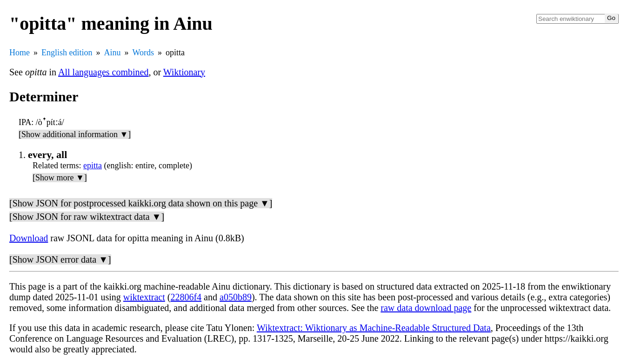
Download (29, 238)
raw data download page (426, 308)
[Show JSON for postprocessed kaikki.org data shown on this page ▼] (141, 203)
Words (144, 53)
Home (20, 53)
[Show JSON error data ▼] (60, 259)
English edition (67, 53)
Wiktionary (184, 72)
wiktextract (144, 297)
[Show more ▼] (60, 178)
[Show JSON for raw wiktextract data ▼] (87, 217)
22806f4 (186, 297)
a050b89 (236, 297)
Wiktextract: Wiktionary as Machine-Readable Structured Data (374, 328)
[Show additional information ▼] (75, 134)
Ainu (113, 53)
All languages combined (103, 72)
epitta (93, 165)
